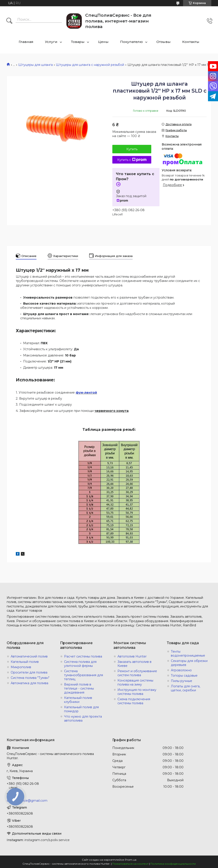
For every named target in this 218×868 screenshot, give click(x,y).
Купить (132, 149)
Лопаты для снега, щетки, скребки (186, 688)
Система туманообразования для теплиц (84, 675)
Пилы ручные (182, 681)
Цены (103, 42)
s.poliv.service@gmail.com (27, 801)
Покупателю (131, 42)
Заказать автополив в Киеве (134, 664)
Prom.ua (131, 860)
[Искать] (9, 21)
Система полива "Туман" (30, 678)
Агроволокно (181, 670)
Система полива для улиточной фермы (80, 664)
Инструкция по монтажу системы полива (137, 692)
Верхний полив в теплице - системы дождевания (79, 688)
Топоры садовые (184, 676)
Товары (78, 42)
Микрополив (21, 667)
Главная (26, 42)
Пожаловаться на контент (130, 864)
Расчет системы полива (83, 656)
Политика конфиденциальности (173, 864)
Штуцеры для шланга (35, 65)
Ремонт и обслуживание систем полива (137, 673)
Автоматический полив (29, 656)
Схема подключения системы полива (134, 701)
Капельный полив (25, 662)
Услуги (51, 42)
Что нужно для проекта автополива (83, 718)
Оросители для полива (29, 672)
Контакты (191, 42)
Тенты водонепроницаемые (188, 654)
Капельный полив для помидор (81, 709)
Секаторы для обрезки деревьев (189, 663)
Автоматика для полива (29, 683)
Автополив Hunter (132, 656)
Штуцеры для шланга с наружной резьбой (90, 65)
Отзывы (163, 42)
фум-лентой (86, 393)
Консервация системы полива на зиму (135, 682)
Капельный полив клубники (78, 700)
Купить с (132, 160)
